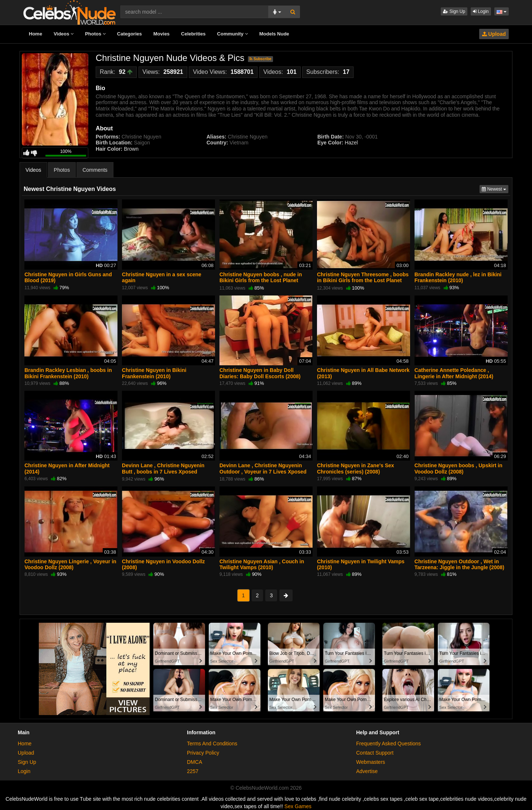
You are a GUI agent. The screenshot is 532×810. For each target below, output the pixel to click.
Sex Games (298, 806)
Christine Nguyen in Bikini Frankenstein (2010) (154, 373)
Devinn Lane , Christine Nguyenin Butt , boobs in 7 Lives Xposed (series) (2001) (163, 471)
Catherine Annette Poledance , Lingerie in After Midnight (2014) (454, 373)
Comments (95, 170)
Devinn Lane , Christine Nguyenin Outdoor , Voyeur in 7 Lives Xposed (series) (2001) (263, 471)
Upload (494, 34)
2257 (193, 771)
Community (233, 34)
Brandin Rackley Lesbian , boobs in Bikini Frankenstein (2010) (68, 373)
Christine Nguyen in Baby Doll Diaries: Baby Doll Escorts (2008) (260, 373)
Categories (129, 34)
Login (481, 11)
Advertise (367, 771)
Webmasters (371, 762)
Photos (95, 34)
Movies (161, 34)
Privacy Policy (203, 753)
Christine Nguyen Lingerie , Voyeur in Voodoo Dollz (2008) (70, 564)
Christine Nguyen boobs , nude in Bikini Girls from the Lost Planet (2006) (261, 280)
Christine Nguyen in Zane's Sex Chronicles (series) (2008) (356, 468)
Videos (64, 34)
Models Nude (274, 34)
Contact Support (375, 753)
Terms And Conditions (212, 744)
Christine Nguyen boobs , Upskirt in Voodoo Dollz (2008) (458, 468)
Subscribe (260, 59)
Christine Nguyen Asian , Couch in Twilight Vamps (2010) (262, 564)
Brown (131, 149)
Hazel (351, 143)
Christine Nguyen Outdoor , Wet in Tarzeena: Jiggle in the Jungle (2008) (459, 564)
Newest (495, 189)
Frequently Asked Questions (388, 744)
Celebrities (193, 34)
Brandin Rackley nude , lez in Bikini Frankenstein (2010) (458, 277)
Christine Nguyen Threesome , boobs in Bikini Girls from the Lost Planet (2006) (363, 280)
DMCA (195, 762)
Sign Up (454, 11)
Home (35, 34)
